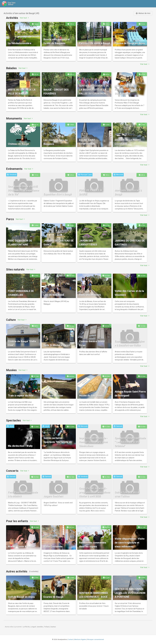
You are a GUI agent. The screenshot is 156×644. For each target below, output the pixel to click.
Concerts (12, 471)
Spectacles (13, 420)
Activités (12, 18)
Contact (71, 639)
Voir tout (25, 18)
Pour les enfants (17, 521)
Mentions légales (80, 639)
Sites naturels (15, 269)
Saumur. (53, 627)
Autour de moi (143, 13)
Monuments (14, 118)
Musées (11, 370)
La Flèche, (27, 627)
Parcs (10, 219)
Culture (11, 320)
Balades (11, 68)
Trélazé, (47, 627)
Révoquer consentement (96, 639)
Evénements (14, 169)
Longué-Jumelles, (37, 627)
